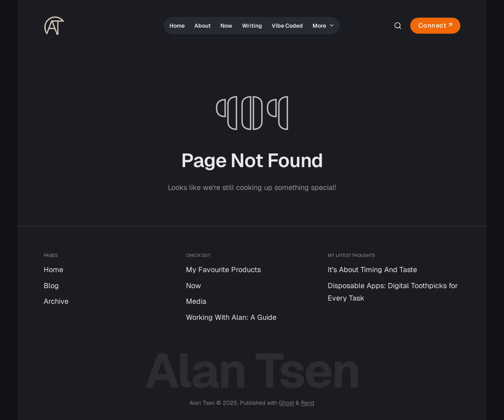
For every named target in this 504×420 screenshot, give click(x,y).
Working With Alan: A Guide (231, 317)
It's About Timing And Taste (372, 270)
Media (196, 301)
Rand (307, 403)
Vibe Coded (287, 26)
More (323, 26)
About (203, 26)
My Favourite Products (223, 270)
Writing (252, 26)
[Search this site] (398, 26)
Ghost (286, 403)
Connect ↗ (435, 25)
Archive (56, 301)
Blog (51, 286)
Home (177, 26)
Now (226, 26)
